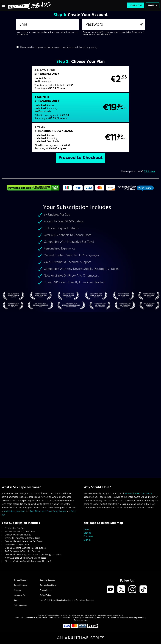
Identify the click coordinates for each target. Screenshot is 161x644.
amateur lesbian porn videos (138, 494)
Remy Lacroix (60, 511)
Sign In (153, 5)
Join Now (136, 5)
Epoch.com (29, 618)
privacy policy (90, 47)
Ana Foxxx (47, 511)
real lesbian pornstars (15, 511)
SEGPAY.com (110, 618)
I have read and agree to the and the (59, 47)
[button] (41, 81)
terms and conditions (62, 47)
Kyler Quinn (35, 511)
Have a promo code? (138, 145)
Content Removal (81, 620)
